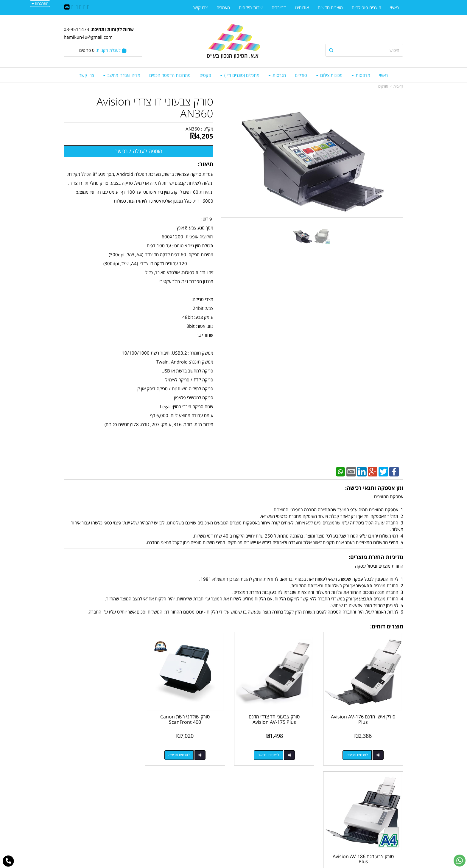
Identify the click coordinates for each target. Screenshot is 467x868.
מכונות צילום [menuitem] (329, 75)
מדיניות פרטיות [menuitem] (390, 825)
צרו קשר (222, 800)
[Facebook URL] (88, 7)
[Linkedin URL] (81, 7)
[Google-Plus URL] (76, 7)
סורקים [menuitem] (301, 75)
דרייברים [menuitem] (279, 7)
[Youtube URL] (73, 7)
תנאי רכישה (306, 819)
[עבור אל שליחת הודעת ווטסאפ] (460, 861)
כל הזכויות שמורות (387, 841)
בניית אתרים (210, 864)
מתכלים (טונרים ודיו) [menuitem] (240, 75)
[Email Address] (67, 7)
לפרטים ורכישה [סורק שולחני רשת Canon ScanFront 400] (184, 753)
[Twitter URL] (84, 7)
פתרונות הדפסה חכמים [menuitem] (170, 75)
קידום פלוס (225, 864)
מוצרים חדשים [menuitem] (330, 7)
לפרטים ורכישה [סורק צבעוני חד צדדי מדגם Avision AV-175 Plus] (271, 753)
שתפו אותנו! (218, 806)
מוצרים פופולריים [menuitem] (366, 7)
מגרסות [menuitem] (277, 75)
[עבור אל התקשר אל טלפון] (8, 861)
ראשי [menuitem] (383, 75)
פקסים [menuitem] (205, 75)
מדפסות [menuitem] (361, 75)
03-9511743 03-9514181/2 (276, 813)
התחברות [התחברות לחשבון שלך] (40, 3)
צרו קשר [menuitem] (87, 75)
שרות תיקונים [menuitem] (251, 7)
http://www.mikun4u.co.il (203, 794)
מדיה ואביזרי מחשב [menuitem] (122, 75)
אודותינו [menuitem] (302, 7)
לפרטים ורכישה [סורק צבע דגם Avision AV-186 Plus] (97, 753)
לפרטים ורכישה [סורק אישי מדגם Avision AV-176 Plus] (358, 753)
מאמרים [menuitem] (223, 7)
